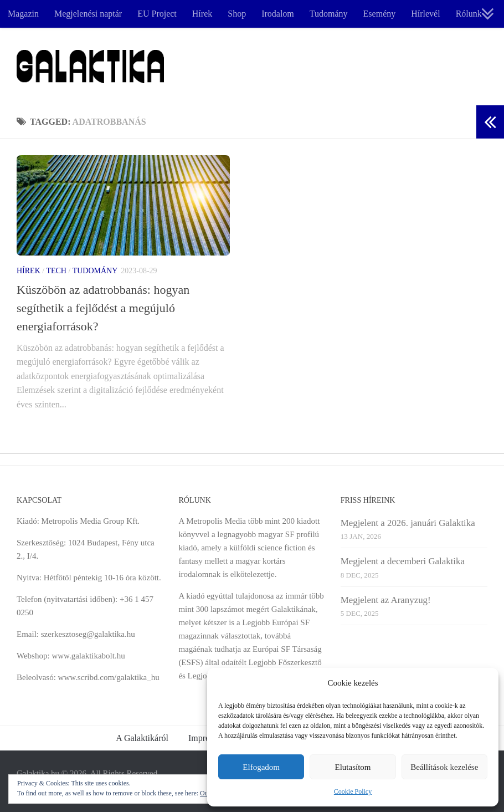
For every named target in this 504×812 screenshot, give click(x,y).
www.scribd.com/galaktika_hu (109, 677)
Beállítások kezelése (444, 767)
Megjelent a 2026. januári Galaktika (408, 523)
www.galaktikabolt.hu (88, 656)
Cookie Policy (353, 791)
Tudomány (329, 14)
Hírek (202, 14)
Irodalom (278, 14)
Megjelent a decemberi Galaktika (403, 561)
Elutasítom (353, 767)
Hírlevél (425, 14)
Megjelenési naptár (88, 14)
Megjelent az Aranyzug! (386, 600)
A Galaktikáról (142, 738)
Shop (237, 14)
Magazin (23, 14)
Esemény (380, 14)
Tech (56, 271)
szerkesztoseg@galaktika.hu (88, 634)
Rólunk (469, 14)
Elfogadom (261, 767)
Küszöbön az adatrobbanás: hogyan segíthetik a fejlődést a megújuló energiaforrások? (103, 308)
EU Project (157, 14)
